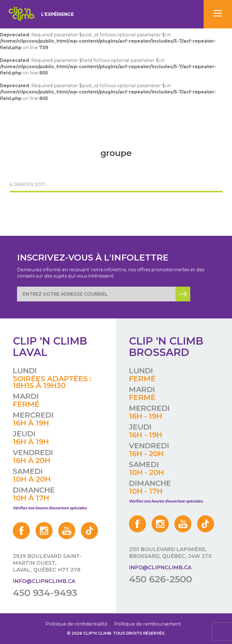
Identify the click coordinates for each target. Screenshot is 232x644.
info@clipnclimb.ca (44, 581)
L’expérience (58, 14)
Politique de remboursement (148, 624)
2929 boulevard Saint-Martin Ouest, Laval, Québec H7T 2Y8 (47, 563)
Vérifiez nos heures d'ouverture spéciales (50, 508)
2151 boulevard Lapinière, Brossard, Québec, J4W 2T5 (170, 553)
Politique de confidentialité (76, 624)
